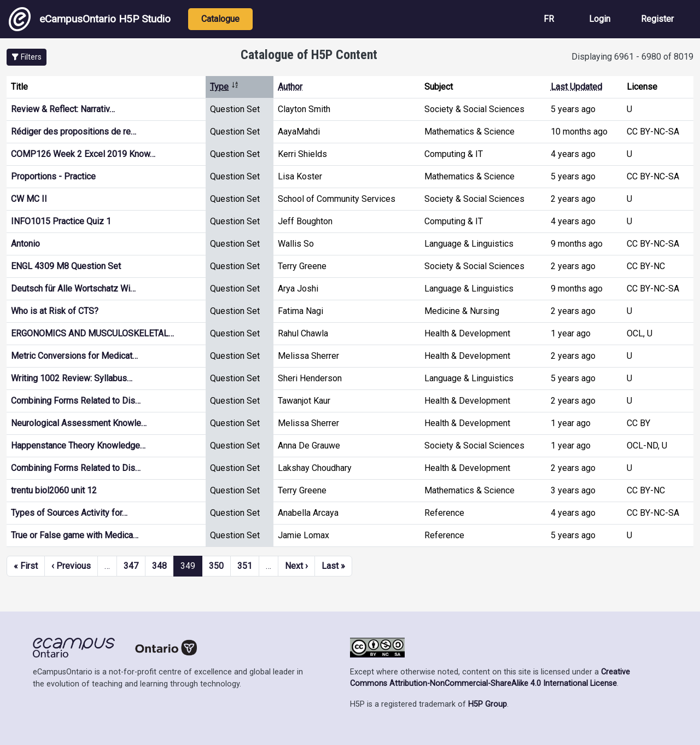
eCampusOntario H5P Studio (90, 19)
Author (290, 87)
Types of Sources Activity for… (69, 513)
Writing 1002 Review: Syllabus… (72, 378)
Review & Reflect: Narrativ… (63, 109)
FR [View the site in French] (549, 19)
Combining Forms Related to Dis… (76, 401)
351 (245, 566)
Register (657, 19)
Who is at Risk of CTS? (55, 311)
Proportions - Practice (53, 176)
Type (224, 87)
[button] (27, 57)
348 (159, 566)
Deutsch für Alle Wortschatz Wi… (73, 289)
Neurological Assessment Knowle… (79, 423)
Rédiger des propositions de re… (74, 132)
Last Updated (576, 87)
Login (600, 19)
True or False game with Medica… (75, 535)
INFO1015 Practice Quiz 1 (61, 221)
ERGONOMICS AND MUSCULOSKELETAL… (92, 333)
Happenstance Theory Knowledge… (78, 446)
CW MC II (29, 199)
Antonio (25, 244)
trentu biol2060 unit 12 (54, 490)
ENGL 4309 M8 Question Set (66, 266)
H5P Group (488, 704)
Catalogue (220, 19)
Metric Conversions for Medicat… (74, 356)
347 (131, 566)
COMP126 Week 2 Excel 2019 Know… (83, 154)
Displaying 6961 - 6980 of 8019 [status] (632, 57)
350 (216, 566)
